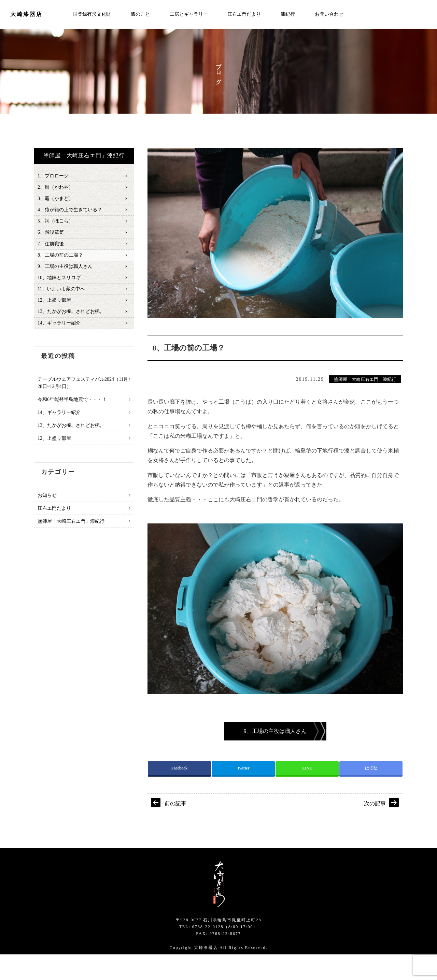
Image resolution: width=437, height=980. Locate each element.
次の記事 (375, 829)
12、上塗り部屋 (54, 307)
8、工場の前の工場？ (60, 260)
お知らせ (47, 503)
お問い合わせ (329, 14)
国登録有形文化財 (92, 14)
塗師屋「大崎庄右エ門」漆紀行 (365, 380)
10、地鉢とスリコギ (59, 283)
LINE (307, 793)
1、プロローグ (53, 176)
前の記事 (175, 829)
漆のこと (140, 14)
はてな (371, 793)
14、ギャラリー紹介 (59, 331)
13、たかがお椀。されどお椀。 (71, 319)
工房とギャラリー (189, 14)
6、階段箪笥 (51, 236)
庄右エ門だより (244, 14)
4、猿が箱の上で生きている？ (70, 212)
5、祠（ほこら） (55, 224)
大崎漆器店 (26, 14)
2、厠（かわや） (55, 188)
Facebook (180, 793)
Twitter (243, 793)
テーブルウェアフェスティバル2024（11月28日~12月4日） (83, 391)
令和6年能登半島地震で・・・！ (72, 407)
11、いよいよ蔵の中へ (61, 295)
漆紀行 (288, 14)
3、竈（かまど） (55, 200)
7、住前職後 (51, 248)
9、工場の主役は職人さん (65, 271)
